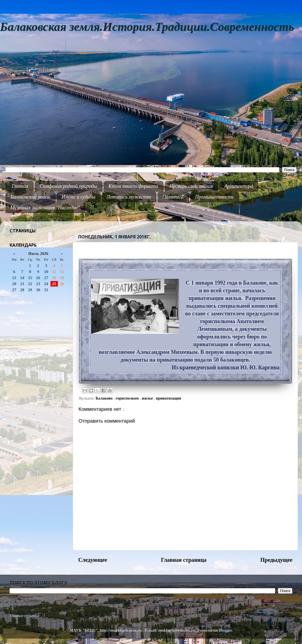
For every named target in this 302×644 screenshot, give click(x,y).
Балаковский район (30, 197)
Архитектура (239, 186)
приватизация (169, 398)
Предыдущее (276, 560)
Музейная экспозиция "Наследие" (45, 208)
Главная (20, 186)
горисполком (128, 398)
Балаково (105, 398)
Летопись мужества (129, 197)
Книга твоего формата (133, 186)
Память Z (173, 197)
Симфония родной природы (68, 186)
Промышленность (214, 197)
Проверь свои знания (191, 186)
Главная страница (184, 560)
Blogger (225, 630)
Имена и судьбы (78, 197)
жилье (148, 398)
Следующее (93, 560)
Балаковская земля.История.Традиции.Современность (147, 27)
